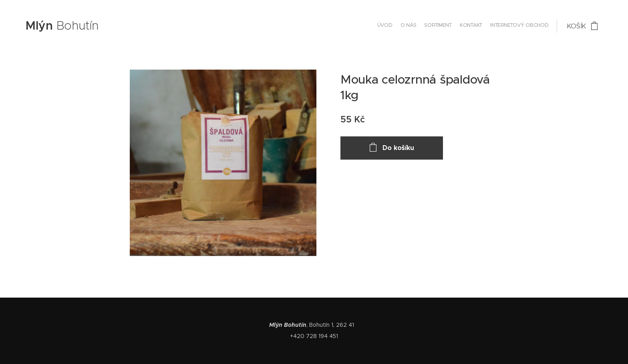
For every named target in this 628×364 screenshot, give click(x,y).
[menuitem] (518, 26)
